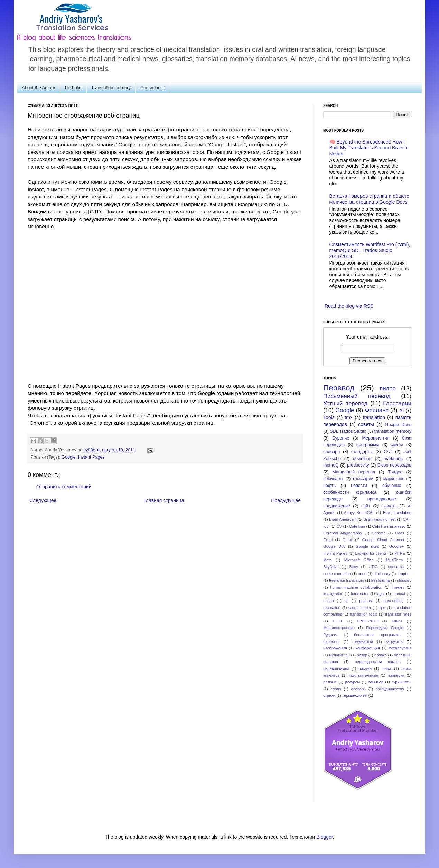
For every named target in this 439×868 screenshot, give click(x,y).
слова (336, 689)
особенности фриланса (350, 492)
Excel (328, 540)
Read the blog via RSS (349, 306)
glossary (404, 580)
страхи (329, 695)
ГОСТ (338, 621)
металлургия (400, 648)
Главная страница (164, 500)
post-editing (394, 601)
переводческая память (377, 662)
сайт (366, 506)
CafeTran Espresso (389, 526)
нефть (329, 486)
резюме (330, 682)
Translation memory (111, 88)
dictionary (382, 574)
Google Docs (398, 425)
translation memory (393, 431)
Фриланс (377, 410)
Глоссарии (397, 403)
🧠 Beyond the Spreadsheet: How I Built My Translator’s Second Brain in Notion (369, 148)
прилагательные (364, 675)
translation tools (364, 614)
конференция (368, 648)
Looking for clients (371, 553)
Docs (400, 533)
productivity (358, 465)
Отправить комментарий (64, 487)
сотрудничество (390, 689)
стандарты (362, 452)
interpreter (360, 594)
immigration (333, 594)
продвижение (337, 506)
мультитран (339, 655)
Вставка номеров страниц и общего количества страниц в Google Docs (369, 199)
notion (328, 601)
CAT (388, 452)
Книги (397, 621)
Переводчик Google (385, 628)
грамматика (363, 641)
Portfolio (73, 88)
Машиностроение (339, 628)
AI (401, 410)
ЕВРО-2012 (367, 621)
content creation (337, 574)
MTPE (400, 553)
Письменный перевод (357, 396)
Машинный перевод (354, 472)
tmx (349, 417)
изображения (335, 648)
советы (366, 424)
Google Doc (334, 546)
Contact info (152, 88)
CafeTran (357, 526)
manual (399, 594)
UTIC (373, 567)
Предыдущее (286, 500)
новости (359, 486)
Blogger (324, 837)
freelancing (381, 580)
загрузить (394, 641)
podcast (366, 601)
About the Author (39, 88)
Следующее (43, 500)
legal (381, 594)
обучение (392, 486)
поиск (387, 668)
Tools (329, 417)
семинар (376, 682)
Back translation (397, 513)
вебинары (333, 479)
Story (354, 567)
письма (365, 668)
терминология (355, 695)
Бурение (341, 438)
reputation (332, 608)
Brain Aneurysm (343, 519)
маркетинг (394, 479)
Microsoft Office (359, 560)
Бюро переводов (394, 465)
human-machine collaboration (357, 587)
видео (388, 389)
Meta (328, 560)
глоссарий (363, 479)
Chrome (379, 533)
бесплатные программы (377, 635)
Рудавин (331, 635)
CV (339, 526)
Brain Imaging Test (380, 519)
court (362, 574)
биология (331, 641)
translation (374, 417)
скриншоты (401, 682)
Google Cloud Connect (383, 540)
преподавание (382, 499)
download (362, 459)
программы (368, 445)
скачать (389, 506)
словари (331, 452)
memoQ (331, 465)
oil (347, 601)
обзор (362, 655)
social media (360, 608)
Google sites (367, 546)
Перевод (339, 388)
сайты (397, 445)
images (398, 587)
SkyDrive (331, 567)
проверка (396, 675)
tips (382, 608)
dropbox (404, 574)
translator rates (398, 614)
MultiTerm (394, 560)
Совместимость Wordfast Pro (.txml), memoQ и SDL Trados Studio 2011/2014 (370, 250)
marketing (393, 459)
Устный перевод (345, 403)
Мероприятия (376, 438)
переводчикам (336, 668)
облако (381, 655)
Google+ (397, 546)
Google (69, 457)
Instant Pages (91, 457)
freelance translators (347, 580)
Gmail (347, 540)
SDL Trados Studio (348, 431)
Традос (395, 472)
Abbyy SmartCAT (359, 513)
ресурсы (352, 682)
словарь (359, 689)
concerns (396, 567)
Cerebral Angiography (343, 533)
